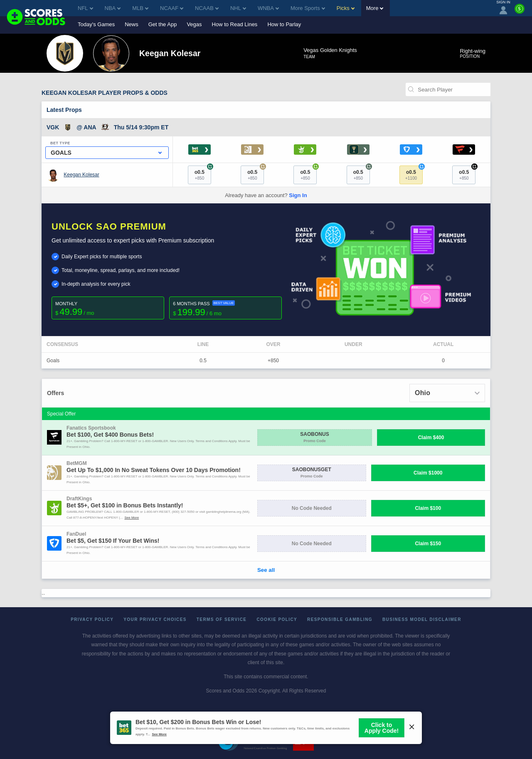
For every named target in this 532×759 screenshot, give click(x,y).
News (132, 24)
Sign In (298, 195)
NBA (113, 8)
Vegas (194, 24)
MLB (140, 8)
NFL (85, 8)
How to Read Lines (235, 24)
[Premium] (520, 12)
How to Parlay (284, 24)
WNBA (268, 8)
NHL (238, 8)
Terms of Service (222, 619)
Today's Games (96, 24)
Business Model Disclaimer (422, 619)
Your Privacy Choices (155, 619)
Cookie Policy (277, 619)
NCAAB (207, 8)
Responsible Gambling (340, 619)
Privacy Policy (92, 619)
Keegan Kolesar (81, 175)
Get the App (163, 24)
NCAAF (172, 8)
